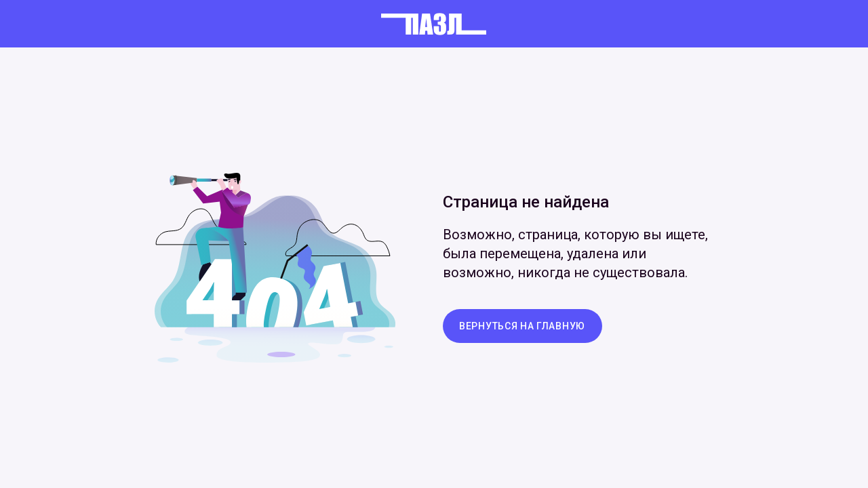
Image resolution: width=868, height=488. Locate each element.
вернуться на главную (522, 326)
